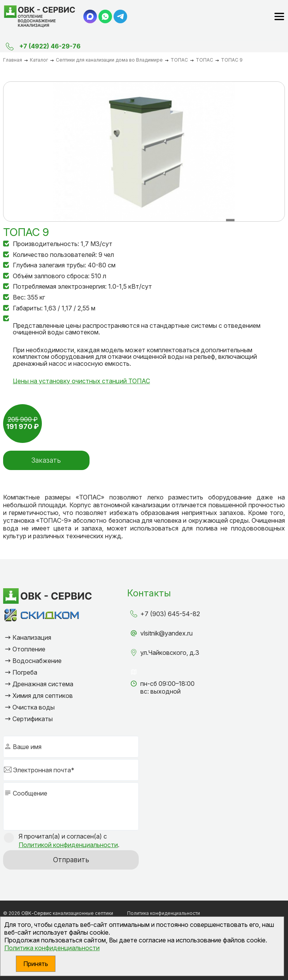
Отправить (71, 860)
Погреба (25, 672)
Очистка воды (34, 707)
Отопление (29, 649)
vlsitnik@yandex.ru (166, 633)
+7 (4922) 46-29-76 (50, 46)
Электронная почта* (44, 770)
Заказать (46, 460)
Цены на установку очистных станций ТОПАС (81, 381)
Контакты (149, 593)
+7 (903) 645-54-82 (170, 614)
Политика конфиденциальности (52, 948)
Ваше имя (27, 747)
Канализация (32, 637)
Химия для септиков (43, 696)
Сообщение (30, 793)
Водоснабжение (37, 661)
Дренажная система (43, 684)
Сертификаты (33, 719)
